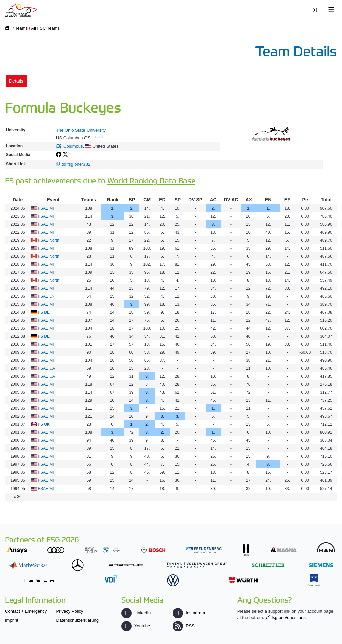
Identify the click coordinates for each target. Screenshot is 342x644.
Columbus (73, 146)
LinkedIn (136, 613)
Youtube (136, 626)
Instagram (189, 613)
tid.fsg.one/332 (76, 164)
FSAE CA (47, 368)
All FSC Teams (45, 28)
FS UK (44, 424)
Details (16, 81)
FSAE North (49, 240)
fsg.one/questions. (289, 617)
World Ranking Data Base (151, 180)
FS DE (44, 312)
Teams (21, 28)
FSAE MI (46, 208)
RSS (184, 626)
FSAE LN (46, 296)
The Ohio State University (81, 130)
